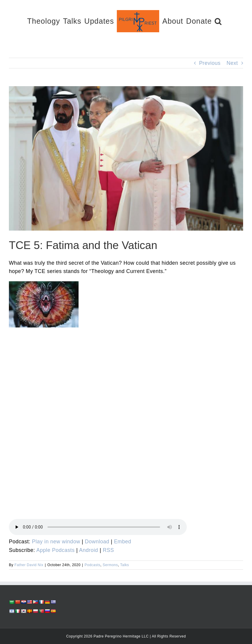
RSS (109, 550)
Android (89, 550)
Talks (125, 565)
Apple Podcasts (56, 550)
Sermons (110, 565)
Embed (122, 542)
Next (232, 63)
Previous (210, 63)
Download (97, 542)
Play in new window (56, 542)
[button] (218, 21)
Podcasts (92, 565)
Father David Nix (29, 565)
